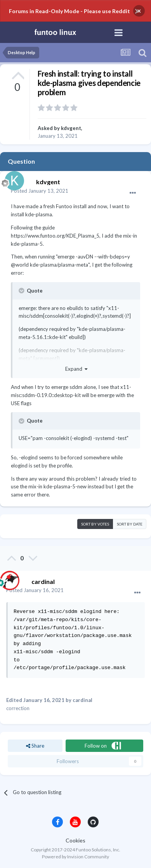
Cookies (75, 840)
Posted (40, 191)
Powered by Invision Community (75, 857)
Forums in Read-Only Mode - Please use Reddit (69, 11)
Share (35, 746)
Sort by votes (95, 524)
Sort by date (130, 524)
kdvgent (71, 128)
